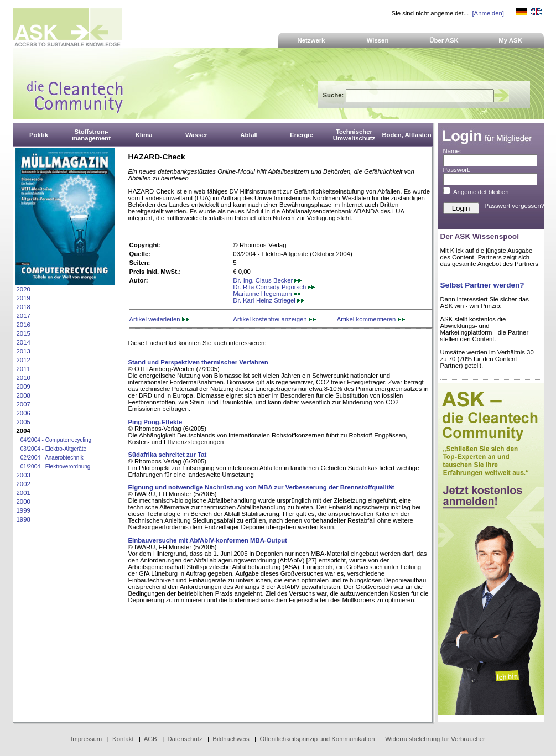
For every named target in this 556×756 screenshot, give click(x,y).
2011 (24, 369)
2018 (24, 307)
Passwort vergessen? (515, 206)
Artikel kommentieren (371, 319)
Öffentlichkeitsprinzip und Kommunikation (317, 739)
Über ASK (444, 40)
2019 (24, 298)
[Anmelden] (488, 13)
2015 (24, 333)
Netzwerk (311, 40)
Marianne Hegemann (267, 294)
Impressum (86, 739)
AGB (150, 739)
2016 (24, 325)
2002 (24, 484)
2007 (24, 404)
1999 (24, 510)
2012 (24, 360)
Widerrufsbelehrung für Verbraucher (435, 739)
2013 (24, 351)
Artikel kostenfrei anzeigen (274, 319)
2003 (24, 475)
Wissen (378, 40)
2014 (24, 342)
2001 (24, 493)
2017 (24, 316)
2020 (24, 289)
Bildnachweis (231, 739)
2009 (24, 387)
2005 (24, 422)
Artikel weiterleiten (159, 319)
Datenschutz (185, 739)
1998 (24, 519)
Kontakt (123, 739)
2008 (24, 395)
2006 (24, 413)
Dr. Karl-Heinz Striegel (269, 300)
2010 (24, 378)
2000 (24, 502)
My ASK (510, 40)
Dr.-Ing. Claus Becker (267, 280)
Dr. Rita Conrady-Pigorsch (274, 287)
